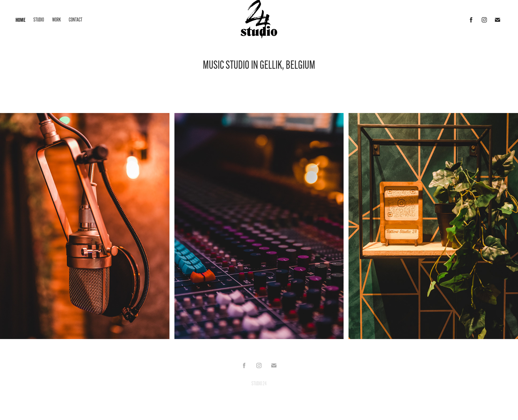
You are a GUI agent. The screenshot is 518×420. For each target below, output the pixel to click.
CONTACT (75, 20)
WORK (56, 20)
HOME (20, 20)
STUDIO (39, 20)
